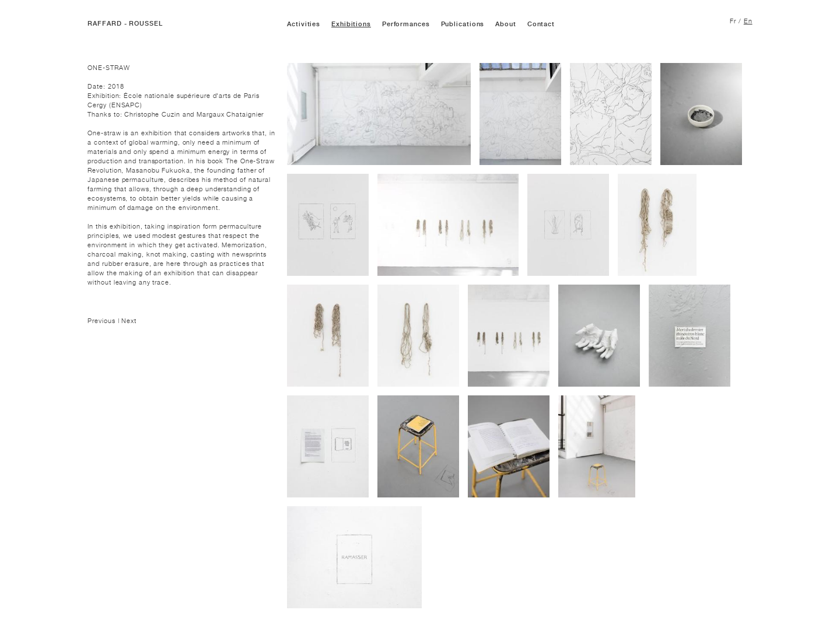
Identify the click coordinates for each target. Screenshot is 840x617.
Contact (541, 24)
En (748, 21)
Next (129, 321)
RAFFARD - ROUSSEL (125, 24)
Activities (304, 24)
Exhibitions (351, 24)
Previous (102, 321)
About (506, 24)
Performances (406, 24)
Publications (463, 24)
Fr (733, 21)
